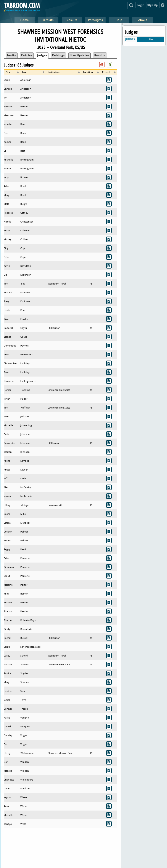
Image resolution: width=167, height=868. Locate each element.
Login (141, 5)
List (151, 39)
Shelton (25, 664)
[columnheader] (12, 72)
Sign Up (152, 5)
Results (100, 55)
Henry (7, 753)
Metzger (25, 505)
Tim (6, 284)
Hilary (7, 505)
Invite (12, 55)
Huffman (26, 408)
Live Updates (79, 55)
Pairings (58, 55)
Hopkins (25, 390)
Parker (7, 390)
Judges (42, 55)
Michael (8, 664)
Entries (27, 55)
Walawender (27, 753)
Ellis (23, 284)
